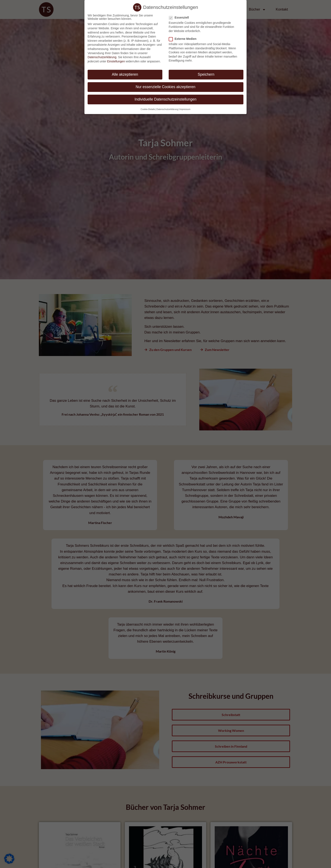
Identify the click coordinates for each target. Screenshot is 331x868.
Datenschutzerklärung (102, 55)
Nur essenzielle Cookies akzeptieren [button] (165, 85)
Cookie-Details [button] (148, 107)
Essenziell (180, 15)
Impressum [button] (185, 107)
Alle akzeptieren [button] (125, 72)
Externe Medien (184, 36)
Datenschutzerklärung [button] (167, 107)
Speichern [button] (206, 72)
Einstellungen (116, 59)
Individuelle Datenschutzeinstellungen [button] (166, 97)
